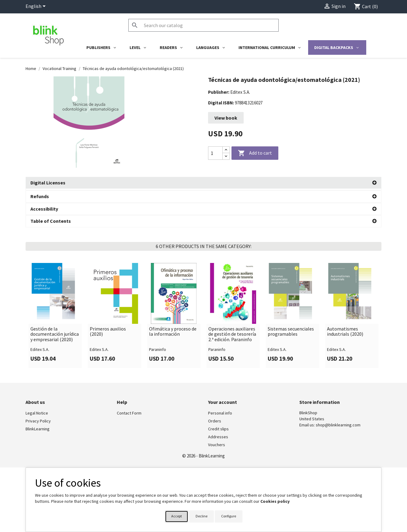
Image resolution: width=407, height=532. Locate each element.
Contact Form (129, 412)
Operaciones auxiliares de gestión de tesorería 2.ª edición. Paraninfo (232, 333)
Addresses (218, 436)
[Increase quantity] (226, 150)
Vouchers (217, 443)
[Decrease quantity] (226, 156)
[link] (55, 314)
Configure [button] (229, 516)
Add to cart (255, 153)
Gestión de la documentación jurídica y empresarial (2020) (55, 333)
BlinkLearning (38, 428)
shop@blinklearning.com (338, 424)
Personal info (220, 412)
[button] (203, 183)
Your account (223, 401)
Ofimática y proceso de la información (173, 330)
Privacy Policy (38, 420)
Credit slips (218, 428)
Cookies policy (275, 501)
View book (226, 118)
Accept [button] (177, 516)
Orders (215, 420)
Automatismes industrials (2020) (345, 330)
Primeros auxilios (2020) (108, 330)
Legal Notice (37, 412)
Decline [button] (202, 516)
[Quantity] (215, 153)
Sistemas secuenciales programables (291, 330)
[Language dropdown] (37, 7)
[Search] (203, 25)
